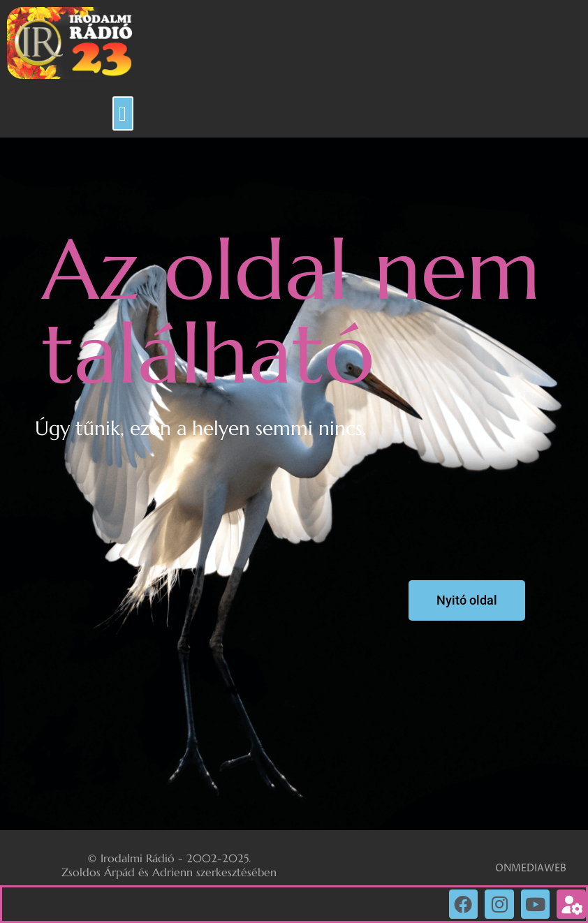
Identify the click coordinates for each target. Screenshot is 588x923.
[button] (123, 113)
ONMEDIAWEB (531, 868)
